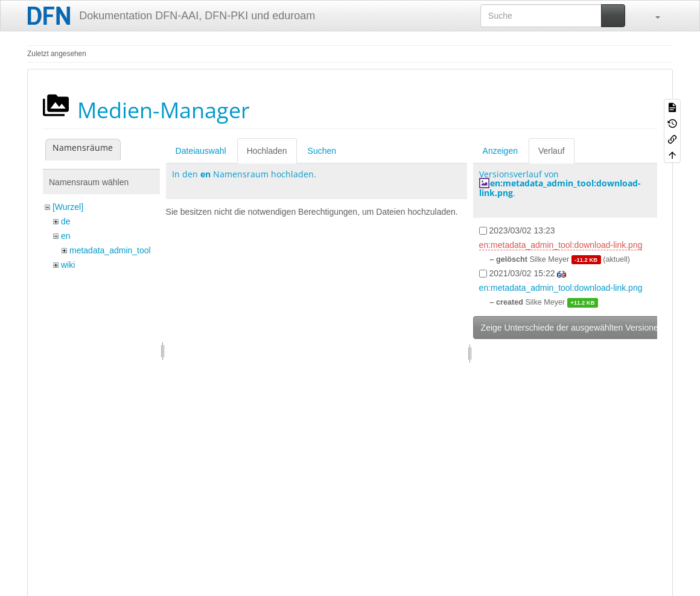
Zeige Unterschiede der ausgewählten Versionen (572, 328)
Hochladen (267, 151)
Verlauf (552, 151)
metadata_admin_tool (110, 250)
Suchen (322, 151)
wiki (68, 265)
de (66, 221)
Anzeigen (500, 151)
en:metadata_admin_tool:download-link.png (560, 188)
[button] (652, 16)
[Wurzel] (68, 207)
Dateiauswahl (201, 151)
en (66, 236)
